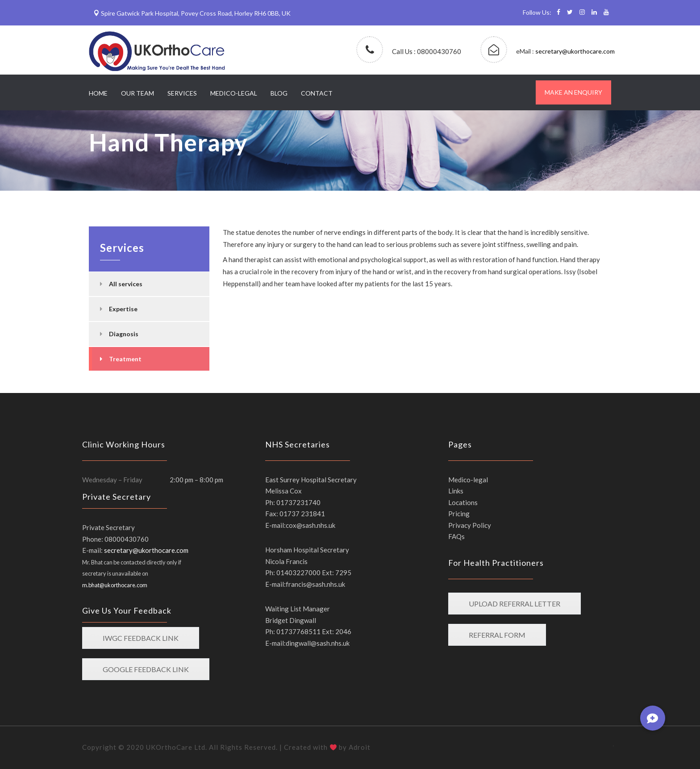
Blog (279, 93)
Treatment (125, 359)
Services (182, 93)
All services (126, 284)
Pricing (459, 514)
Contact (317, 93)
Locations (463, 502)
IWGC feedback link (141, 638)
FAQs (456, 536)
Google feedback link (146, 669)
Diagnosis (124, 334)
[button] (653, 718)
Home (98, 93)
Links (456, 491)
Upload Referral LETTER (515, 604)
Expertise (123, 309)
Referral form (497, 635)
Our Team (137, 93)
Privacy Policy (470, 525)
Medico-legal (234, 93)
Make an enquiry (573, 92)
